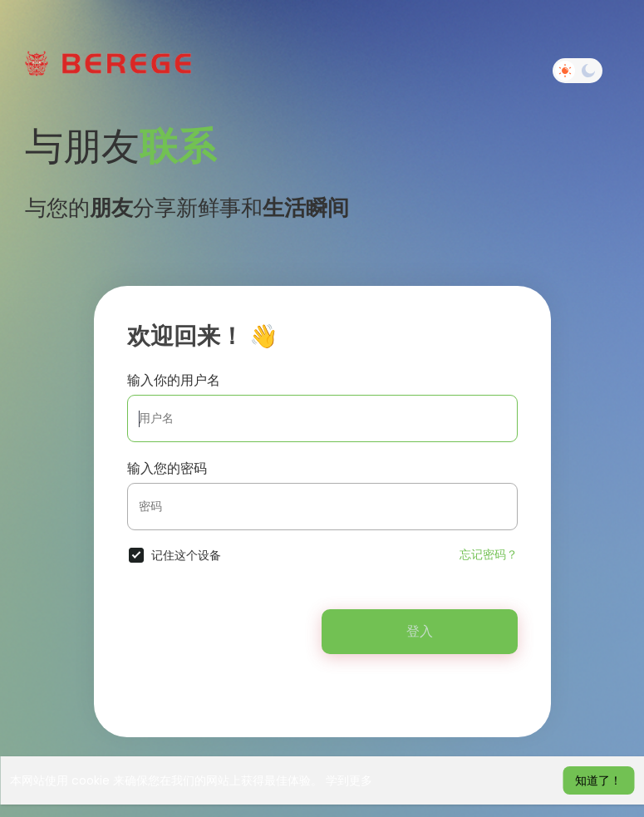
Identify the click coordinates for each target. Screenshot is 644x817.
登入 (420, 631)
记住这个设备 (186, 555)
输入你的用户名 (174, 380)
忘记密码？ (489, 554)
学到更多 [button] (349, 780)
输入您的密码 (167, 468)
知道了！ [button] (598, 780)
